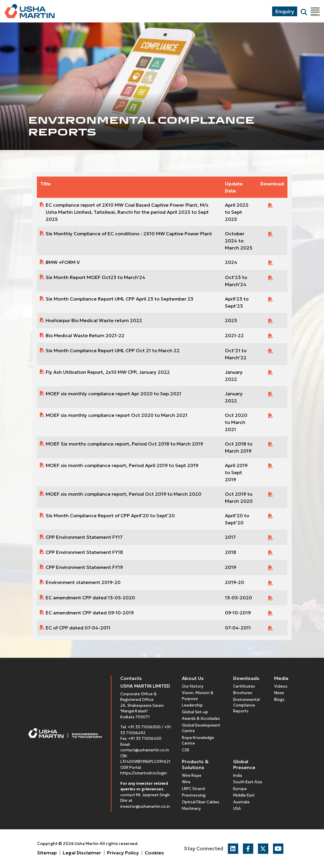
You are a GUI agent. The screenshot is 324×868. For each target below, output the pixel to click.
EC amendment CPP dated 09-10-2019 (90, 613)
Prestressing (194, 795)
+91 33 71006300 (144, 727)
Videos (281, 686)
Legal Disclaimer (82, 853)
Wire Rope (192, 775)
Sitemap (47, 853)
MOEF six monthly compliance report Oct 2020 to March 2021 (117, 415)
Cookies (154, 853)
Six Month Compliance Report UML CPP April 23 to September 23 (120, 299)
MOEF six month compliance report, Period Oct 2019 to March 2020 (124, 494)
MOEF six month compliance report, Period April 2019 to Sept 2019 (122, 465)
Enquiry (285, 11)
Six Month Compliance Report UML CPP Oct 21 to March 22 (113, 350)
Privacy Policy (123, 853)
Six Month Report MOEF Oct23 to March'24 (96, 277)
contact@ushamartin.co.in (145, 750)
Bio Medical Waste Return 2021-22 (85, 335)
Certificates (244, 686)
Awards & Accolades (201, 718)
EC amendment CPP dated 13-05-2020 (90, 598)
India (238, 775)
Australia (241, 802)
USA (237, 809)
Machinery (191, 809)
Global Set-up (195, 712)
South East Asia (248, 782)
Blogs (279, 700)
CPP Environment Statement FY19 (84, 567)
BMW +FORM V (63, 262)
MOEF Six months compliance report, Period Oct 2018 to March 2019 (124, 444)
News (279, 693)
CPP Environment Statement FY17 (84, 537)
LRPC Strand (193, 789)
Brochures (243, 693)
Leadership (192, 705)
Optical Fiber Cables (201, 802)
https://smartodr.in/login (144, 773)
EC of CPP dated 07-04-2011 (78, 628)
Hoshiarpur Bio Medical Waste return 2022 (94, 320)
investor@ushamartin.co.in (145, 806)
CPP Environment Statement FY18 (84, 552)
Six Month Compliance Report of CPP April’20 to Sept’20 (110, 515)
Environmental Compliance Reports (246, 705)
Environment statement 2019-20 (83, 582)
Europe (240, 789)
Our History (193, 686)
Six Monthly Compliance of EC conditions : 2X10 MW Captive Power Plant (129, 234)
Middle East (244, 795)
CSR (186, 750)
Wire (186, 782)
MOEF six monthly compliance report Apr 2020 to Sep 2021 (114, 394)
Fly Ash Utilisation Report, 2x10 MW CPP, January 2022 (108, 372)
